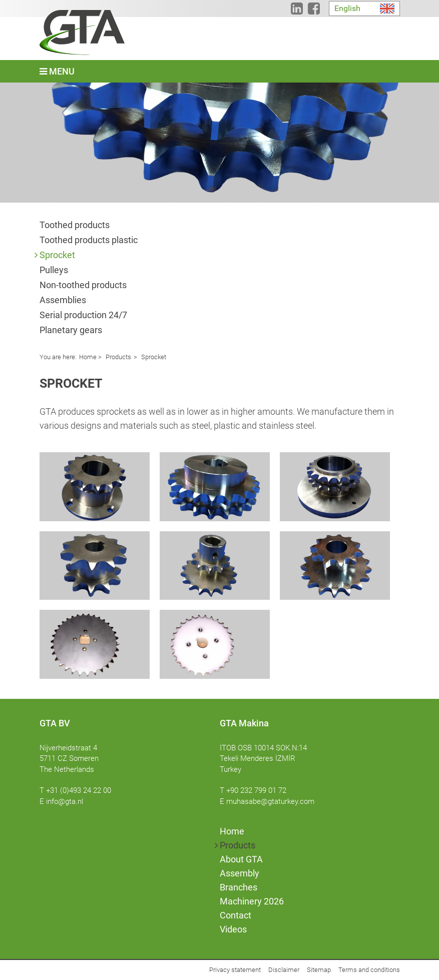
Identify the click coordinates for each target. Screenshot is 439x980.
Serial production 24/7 (83, 315)
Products (118, 357)
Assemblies (63, 300)
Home (88, 357)
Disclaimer (284, 970)
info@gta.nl (65, 801)
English (347, 8)
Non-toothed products (83, 285)
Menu (57, 71)
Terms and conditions (369, 970)
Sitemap (319, 970)
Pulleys (54, 270)
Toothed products (75, 225)
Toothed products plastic (89, 240)
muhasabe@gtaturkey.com (270, 801)
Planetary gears (71, 330)
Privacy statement (235, 970)
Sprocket (57, 255)
